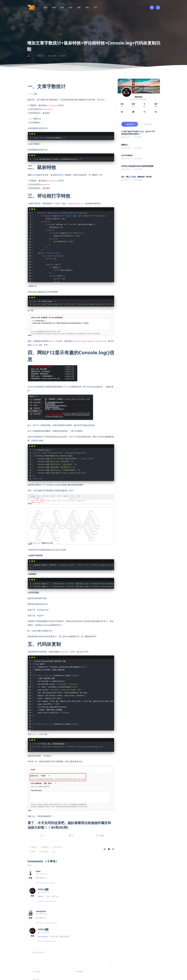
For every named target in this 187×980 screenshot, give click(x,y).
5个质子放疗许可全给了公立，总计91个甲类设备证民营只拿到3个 (138, 133)
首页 (46, 7)
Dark (38, 871)
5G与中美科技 (127, 155)
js (54, 852)
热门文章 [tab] (148, 124)
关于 (95, 7)
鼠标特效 (45, 847)
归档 (54, 7)
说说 (71, 7)
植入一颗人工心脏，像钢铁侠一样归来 (136, 177)
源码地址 (101, 100)
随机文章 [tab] (130, 124)
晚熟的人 (125, 145)
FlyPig (41, 889)
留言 (87, 7)
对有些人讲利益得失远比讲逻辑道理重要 (137, 166)
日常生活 (40, 56)
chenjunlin (41, 911)
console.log (58, 847)
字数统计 (34, 847)
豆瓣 (79, 7)
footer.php (45, 852)
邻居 (62, 7)
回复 (31, 878)
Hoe (33, 175)
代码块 (33, 852)
